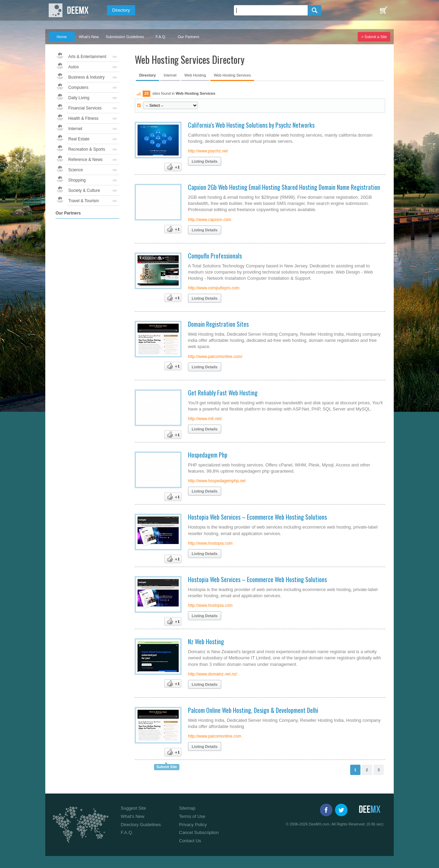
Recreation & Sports (87, 149)
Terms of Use (192, 816)
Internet (75, 129)
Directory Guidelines (141, 825)
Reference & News (85, 160)
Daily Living (79, 98)
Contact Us (190, 841)
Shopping (77, 180)
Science (76, 170)
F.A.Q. (161, 37)
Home (62, 37)
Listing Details (205, 161)
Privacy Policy (193, 825)
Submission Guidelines (125, 37)
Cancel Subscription (199, 832)
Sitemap (187, 808)
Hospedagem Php (208, 455)
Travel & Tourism (84, 201)
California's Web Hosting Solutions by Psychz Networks (251, 125)
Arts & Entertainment (87, 57)
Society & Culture (84, 190)
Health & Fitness (83, 118)
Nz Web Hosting (206, 641)
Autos (74, 67)
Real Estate (79, 139)
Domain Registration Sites (218, 324)
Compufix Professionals (215, 256)
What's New (89, 37)
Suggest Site (133, 808)
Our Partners (188, 37)
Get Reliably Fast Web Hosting (223, 393)
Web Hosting (195, 75)
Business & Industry (86, 77)
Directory (121, 10)
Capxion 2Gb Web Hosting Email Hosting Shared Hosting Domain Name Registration (284, 187)
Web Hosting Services (232, 75)
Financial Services (85, 108)
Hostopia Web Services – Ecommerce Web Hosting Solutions (257, 517)
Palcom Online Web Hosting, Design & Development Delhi (253, 710)
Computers (78, 88)
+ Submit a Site (374, 37)
